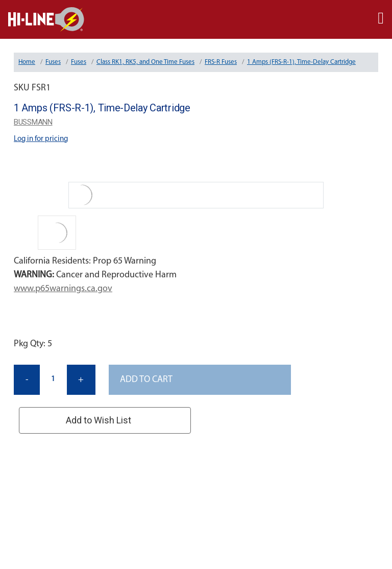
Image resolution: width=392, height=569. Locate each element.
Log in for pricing (41, 139)
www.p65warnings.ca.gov (63, 289)
